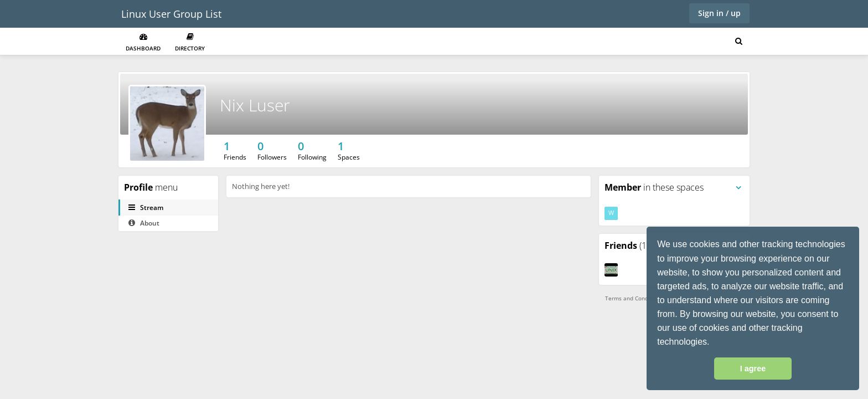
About (144, 223)
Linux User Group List (171, 14)
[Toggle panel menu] (738, 188)
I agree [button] (753, 369)
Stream (146, 208)
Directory (190, 42)
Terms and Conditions (634, 298)
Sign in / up (719, 13)
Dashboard (143, 42)
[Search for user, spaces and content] (739, 42)
